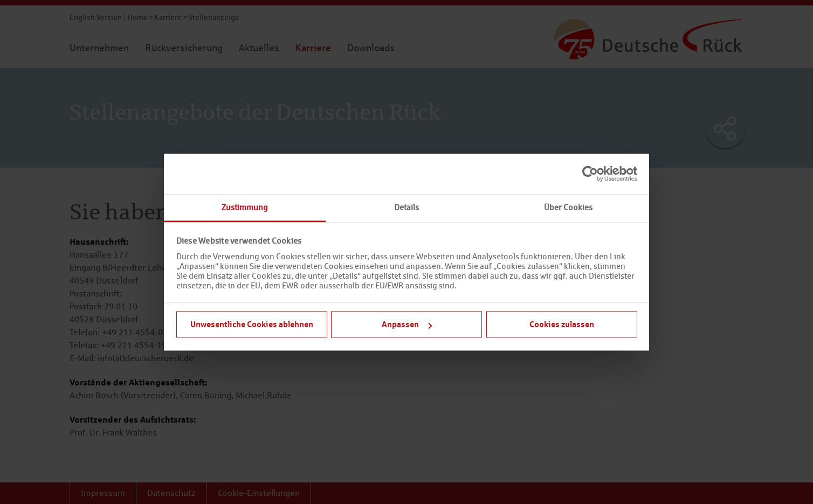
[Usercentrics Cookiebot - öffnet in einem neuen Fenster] (590, 174)
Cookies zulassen (562, 324)
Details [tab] (406, 207)
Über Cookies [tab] (568, 207)
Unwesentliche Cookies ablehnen (252, 324)
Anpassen (407, 324)
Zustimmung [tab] (245, 207)
